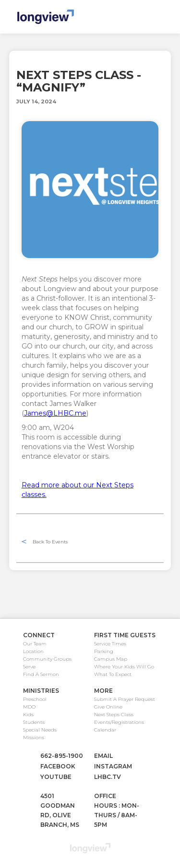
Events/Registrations (119, 722)
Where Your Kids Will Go (124, 667)
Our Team (35, 644)
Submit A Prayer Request (125, 699)
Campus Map (111, 659)
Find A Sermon (41, 674)
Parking (104, 651)
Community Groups (47, 659)
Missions (34, 738)
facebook (58, 766)
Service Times (110, 644)
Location (33, 651)
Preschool (35, 699)
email (103, 756)
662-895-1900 (62, 756)
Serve (29, 667)
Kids (28, 715)
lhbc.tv (108, 777)
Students (34, 722)
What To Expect (113, 674)
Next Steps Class (114, 715)
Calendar (105, 730)
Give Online (108, 707)
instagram (113, 766)
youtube (56, 777)
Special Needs (40, 730)
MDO (29, 707)
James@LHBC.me (55, 413)
